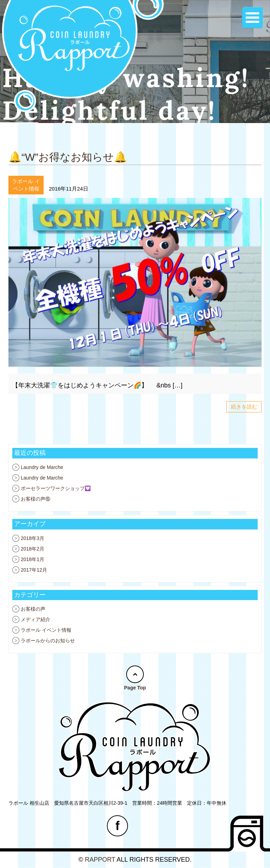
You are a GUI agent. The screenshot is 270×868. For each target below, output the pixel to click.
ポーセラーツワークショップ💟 (56, 488)
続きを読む (244, 407)
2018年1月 (33, 559)
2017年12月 (34, 570)
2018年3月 (33, 538)
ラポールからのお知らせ (48, 641)
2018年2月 (33, 549)
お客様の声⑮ (36, 499)
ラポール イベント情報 (46, 630)
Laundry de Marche (42, 467)
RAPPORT (100, 860)
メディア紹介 (36, 619)
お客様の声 (33, 609)
